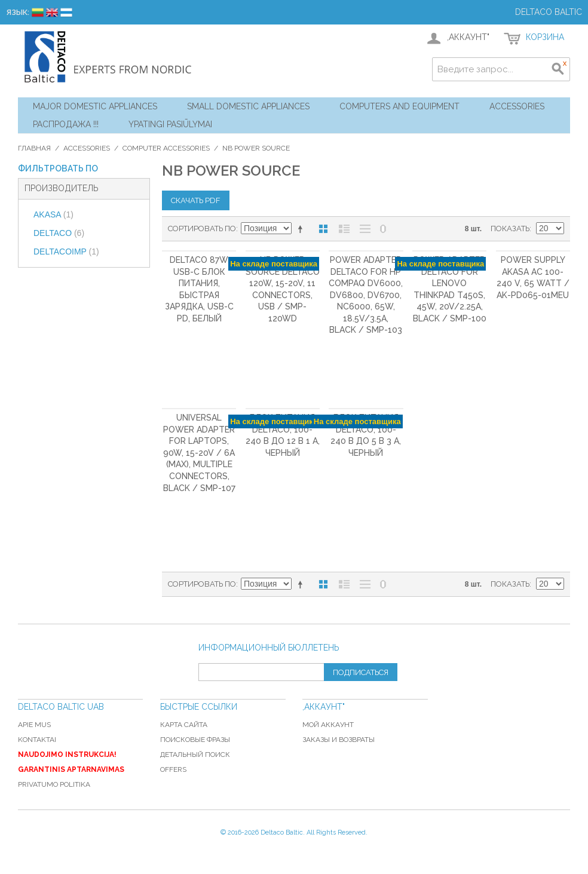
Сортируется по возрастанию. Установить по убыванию (302, 229)
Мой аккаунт (328, 725)
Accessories (517, 106)
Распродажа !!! (66, 124)
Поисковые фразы (195, 740)
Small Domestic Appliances (248, 106)
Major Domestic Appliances (95, 106)
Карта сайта (184, 725)
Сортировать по (202, 229)
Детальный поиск (195, 755)
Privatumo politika (54, 784)
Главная (34, 148)
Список (344, 229)
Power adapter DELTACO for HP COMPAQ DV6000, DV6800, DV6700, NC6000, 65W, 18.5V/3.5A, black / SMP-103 (366, 295)
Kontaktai (37, 740)
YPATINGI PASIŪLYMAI (170, 124)
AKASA (53, 214)
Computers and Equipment (399, 106)
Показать (510, 229)
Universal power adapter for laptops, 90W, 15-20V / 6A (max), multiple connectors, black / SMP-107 (199, 453)
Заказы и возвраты (339, 740)
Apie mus (34, 725)
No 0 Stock (383, 229)
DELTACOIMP (66, 252)
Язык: (18, 12)
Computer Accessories (166, 148)
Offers (173, 769)
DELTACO (59, 233)
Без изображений (365, 229)
